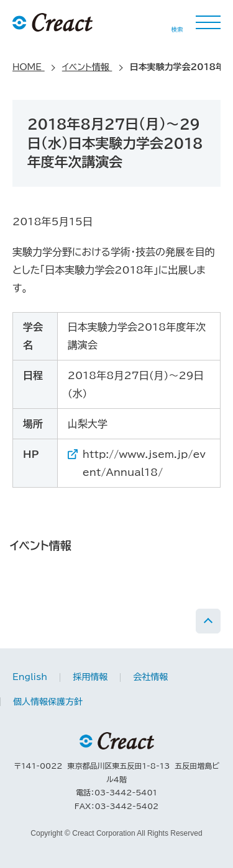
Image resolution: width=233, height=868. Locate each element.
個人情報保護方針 (48, 702)
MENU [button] (208, 22)
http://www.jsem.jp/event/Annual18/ (144, 463)
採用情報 (90, 677)
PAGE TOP (208, 621)
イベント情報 (41, 545)
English (30, 677)
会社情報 (150, 677)
